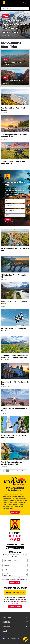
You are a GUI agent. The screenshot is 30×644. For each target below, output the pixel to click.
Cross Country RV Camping (12, 62)
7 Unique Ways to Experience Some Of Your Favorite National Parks (14, 26)
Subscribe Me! (14, 582)
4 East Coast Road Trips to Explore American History (14, 436)
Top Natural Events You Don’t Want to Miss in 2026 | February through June (15, 356)
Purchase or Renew (15, 607)
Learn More (15, 512)
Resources (15, 627)
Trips (6, 16)
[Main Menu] (8, 3)
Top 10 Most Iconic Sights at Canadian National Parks (11, 463)
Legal (15, 631)
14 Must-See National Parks (13, 81)
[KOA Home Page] (4, 3)
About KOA (15, 622)
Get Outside (15, 617)
